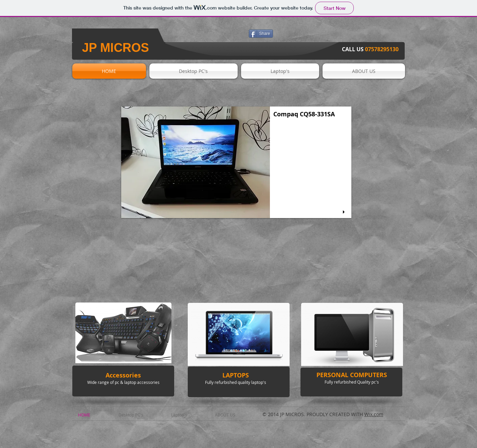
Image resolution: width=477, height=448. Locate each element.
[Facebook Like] (208, 36)
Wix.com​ (374, 414)
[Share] (261, 34)
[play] (345, 212)
